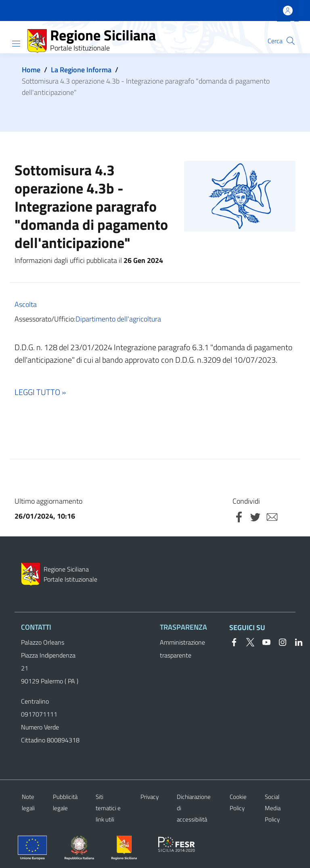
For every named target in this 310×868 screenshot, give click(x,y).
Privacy (150, 797)
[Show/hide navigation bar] (16, 44)
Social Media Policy (273, 808)
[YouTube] (263, 641)
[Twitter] (247, 641)
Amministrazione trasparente (182, 649)
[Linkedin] (295, 641)
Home (31, 70)
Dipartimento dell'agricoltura (118, 319)
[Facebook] (234, 641)
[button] (291, 41)
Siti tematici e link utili (108, 808)
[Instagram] (279, 641)
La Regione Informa (81, 70)
